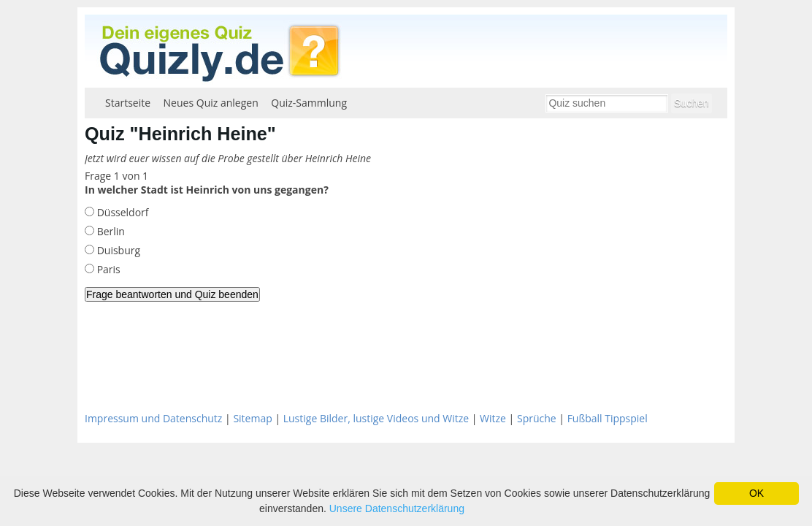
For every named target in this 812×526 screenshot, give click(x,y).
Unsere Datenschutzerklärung (397, 508)
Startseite (128, 103)
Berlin (110, 231)
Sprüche (537, 418)
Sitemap (252, 418)
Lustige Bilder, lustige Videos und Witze (376, 418)
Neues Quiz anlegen (211, 103)
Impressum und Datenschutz (153, 418)
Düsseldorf (122, 212)
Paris (107, 269)
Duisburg (117, 250)
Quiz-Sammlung (309, 103)
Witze (493, 418)
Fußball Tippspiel (608, 418)
